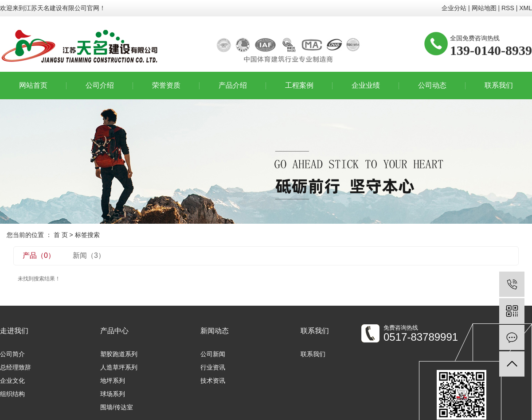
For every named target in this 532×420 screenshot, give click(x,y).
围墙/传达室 (117, 407)
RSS (508, 8)
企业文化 (12, 381)
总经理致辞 (16, 367)
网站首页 (33, 85)
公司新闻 (213, 354)
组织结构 (12, 394)
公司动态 (432, 85)
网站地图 (484, 8)
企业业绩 (366, 85)
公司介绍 (100, 85)
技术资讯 (213, 381)
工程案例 (299, 85)
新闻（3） (89, 255)
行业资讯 (213, 367)
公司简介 (12, 354)
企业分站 (454, 8)
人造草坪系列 (119, 367)
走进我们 (14, 331)
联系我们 (499, 85)
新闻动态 (215, 331)
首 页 (61, 235)
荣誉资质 (166, 85)
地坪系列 (113, 381)
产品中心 (114, 331)
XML (526, 8)
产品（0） (39, 255)
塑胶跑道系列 (119, 354)
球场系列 (113, 394)
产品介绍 (233, 85)
